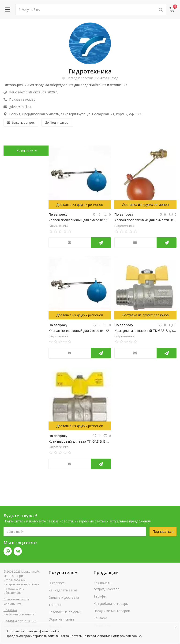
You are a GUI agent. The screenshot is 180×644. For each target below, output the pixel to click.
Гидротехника (58, 226)
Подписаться (57, 123)
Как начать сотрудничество (107, 586)
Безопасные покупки (65, 612)
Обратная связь (61, 619)
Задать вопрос (21, 123)
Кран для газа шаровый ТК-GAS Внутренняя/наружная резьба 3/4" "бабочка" (146, 331)
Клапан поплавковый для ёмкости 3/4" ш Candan (146, 220)
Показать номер (22, 99)
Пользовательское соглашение (16, 601)
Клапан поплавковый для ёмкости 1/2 (79, 331)
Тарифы (100, 596)
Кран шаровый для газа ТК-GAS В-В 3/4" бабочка (80, 441)
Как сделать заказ (63, 590)
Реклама (100, 618)
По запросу (58, 214)
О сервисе (57, 583)
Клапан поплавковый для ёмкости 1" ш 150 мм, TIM (80, 220)
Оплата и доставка (64, 597)
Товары (55, 605)
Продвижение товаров (112, 611)
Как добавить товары (111, 604)
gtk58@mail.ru (17, 107)
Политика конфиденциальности (19, 612)
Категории (27, 151)
